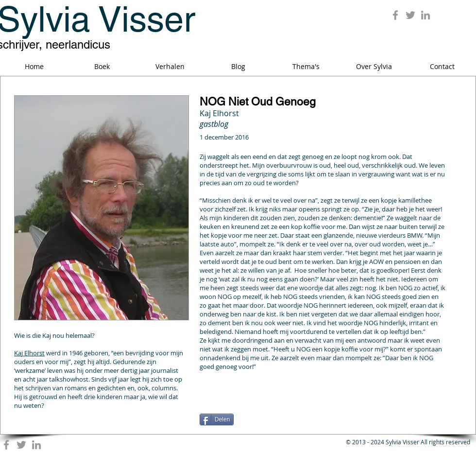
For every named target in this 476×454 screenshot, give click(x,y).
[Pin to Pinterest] (433, 402)
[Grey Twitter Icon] (410, 15)
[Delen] (217, 419)
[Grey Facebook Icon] (395, 15)
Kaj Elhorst (29, 353)
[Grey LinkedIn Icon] (425, 15)
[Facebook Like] (260, 407)
